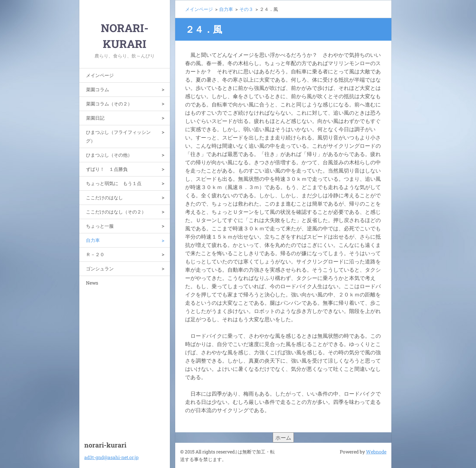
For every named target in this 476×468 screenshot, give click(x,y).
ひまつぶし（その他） (109, 155)
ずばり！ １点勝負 (107, 169)
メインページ (100, 75)
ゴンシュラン (100, 269)
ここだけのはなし (104, 197)
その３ (246, 9)
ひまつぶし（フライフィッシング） (118, 136)
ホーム (283, 437)
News (92, 283)
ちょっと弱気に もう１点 (114, 183)
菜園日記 (95, 118)
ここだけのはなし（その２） (116, 212)
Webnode (376, 452)
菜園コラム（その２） (109, 104)
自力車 (93, 240)
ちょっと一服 (100, 226)
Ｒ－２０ (95, 254)
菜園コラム (98, 89)
